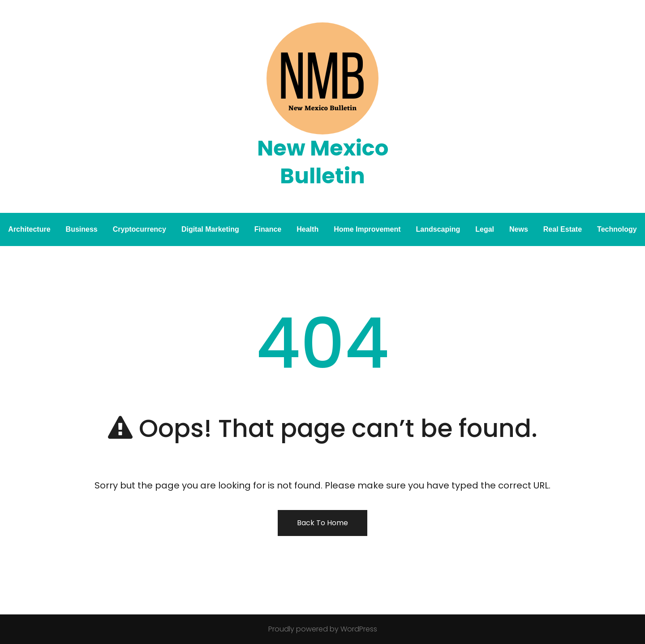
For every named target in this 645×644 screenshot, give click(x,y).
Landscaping (438, 229)
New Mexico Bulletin (323, 162)
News (519, 229)
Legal (485, 229)
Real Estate (563, 229)
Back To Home (322, 523)
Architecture (29, 229)
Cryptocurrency (140, 229)
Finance (268, 229)
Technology (617, 229)
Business (82, 229)
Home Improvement (367, 229)
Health (307, 229)
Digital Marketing (210, 229)
